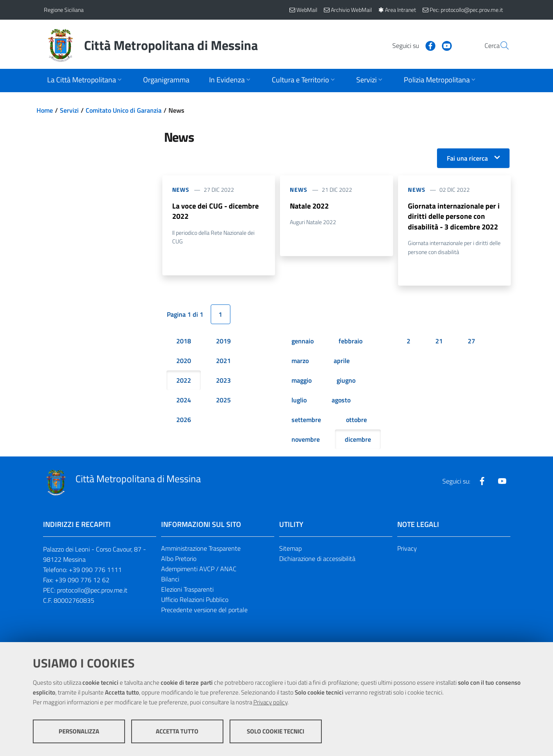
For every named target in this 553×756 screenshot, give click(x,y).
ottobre (356, 420)
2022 (184, 381)
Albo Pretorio (179, 559)
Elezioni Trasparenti (187, 590)
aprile (342, 361)
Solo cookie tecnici (275, 732)
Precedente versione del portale (204, 611)
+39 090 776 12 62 (82, 581)
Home (45, 110)
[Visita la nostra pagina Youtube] (427, 45)
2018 (184, 342)
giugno (346, 381)
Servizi (69, 110)
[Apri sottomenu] (85, 81)
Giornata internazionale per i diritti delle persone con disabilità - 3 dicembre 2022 (454, 217)
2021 (223, 361)
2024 (184, 401)
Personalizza (79, 732)
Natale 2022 (309, 206)
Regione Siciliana (64, 10)
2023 (223, 381)
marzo (300, 361)
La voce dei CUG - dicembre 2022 (215, 211)
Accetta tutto (177, 732)
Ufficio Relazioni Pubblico (195, 600)
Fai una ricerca (467, 158)
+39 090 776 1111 (95, 570)
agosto (341, 401)
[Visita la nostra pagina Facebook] (411, 45)
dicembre (358, 440)
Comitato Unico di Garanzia (124, 110)
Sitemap (290, 549)
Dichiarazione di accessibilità (317, 559)
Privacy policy (270, 703)
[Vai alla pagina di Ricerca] (500, 45)
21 (439, 342)
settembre (306, 420)
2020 (184, 361)
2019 (223, 342)
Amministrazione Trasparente (201, 549)
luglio (299, 401)
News (181, 190)
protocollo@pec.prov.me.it (92, 591)
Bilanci (170, 580)
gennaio (303, 342)
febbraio (350, 342)
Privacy (407, 549)
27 (471, 342)
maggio (302, 381)
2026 (184, 420)
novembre (306, 440)
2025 (223, 401)
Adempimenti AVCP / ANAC (199, 570)
